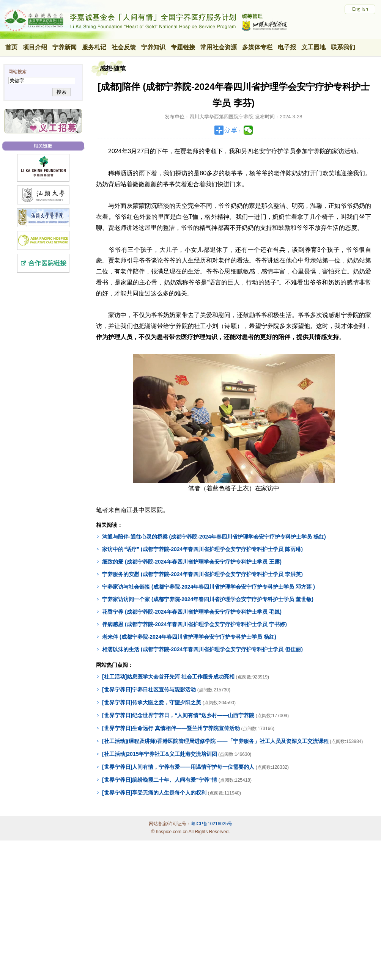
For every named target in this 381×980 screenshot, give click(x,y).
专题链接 (183, 47)
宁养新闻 (65, 47)
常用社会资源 (219, 47)
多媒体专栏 (257, 47)
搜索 (61, 92)
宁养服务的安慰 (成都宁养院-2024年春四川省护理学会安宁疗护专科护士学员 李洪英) (202, 574)
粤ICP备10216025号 (212, 824)
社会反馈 (124, 47)
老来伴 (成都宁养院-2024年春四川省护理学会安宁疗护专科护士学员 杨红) (189, 637)
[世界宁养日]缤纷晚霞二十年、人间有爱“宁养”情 (160, 780)
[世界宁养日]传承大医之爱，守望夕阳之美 (152, 702)
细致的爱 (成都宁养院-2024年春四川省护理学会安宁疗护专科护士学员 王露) (192, 562)
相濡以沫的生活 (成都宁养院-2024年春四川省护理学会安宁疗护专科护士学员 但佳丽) (202, 649)
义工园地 (313, 47)
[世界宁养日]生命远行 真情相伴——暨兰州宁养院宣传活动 (171, 728)
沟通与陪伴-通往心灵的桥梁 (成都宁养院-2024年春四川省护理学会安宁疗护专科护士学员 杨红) (214, 537)
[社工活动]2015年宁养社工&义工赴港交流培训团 (160, 754)
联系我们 (343, 47)
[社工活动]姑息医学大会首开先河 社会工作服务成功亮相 (168, 677)
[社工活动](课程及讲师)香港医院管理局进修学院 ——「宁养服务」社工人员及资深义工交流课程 (215, 741)
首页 (11, 47)
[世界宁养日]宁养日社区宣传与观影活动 (149, 689)
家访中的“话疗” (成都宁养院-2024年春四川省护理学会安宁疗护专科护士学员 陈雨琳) (202, 549)
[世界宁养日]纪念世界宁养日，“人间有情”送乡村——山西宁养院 (178, 715)
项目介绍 (35, 47)
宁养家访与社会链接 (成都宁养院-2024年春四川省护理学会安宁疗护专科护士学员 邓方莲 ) (209, 587)
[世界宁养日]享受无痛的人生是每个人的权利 (154, 793)
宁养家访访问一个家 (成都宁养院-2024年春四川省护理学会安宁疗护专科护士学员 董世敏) (208, 599)
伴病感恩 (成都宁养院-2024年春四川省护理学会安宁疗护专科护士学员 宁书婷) (194, 624)
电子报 (287, 47)
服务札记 (94, 47)
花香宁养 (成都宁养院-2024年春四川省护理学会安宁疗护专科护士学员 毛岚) (192, 612)
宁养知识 (153, 47)
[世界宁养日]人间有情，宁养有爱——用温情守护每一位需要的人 (178, 767)
